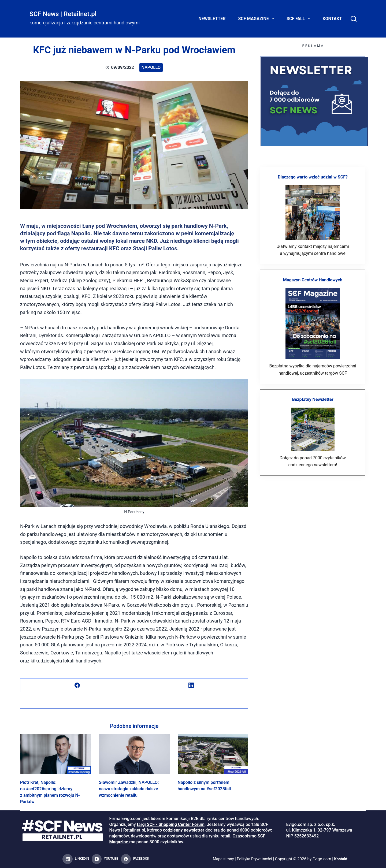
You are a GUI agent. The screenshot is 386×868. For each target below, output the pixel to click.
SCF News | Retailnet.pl (63, 14)
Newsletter (212, 19)
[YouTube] (105, 859)
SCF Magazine (257, 19)
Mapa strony (222, 859)
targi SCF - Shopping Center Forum (171, 824)
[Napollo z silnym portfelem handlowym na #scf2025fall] (213, 754)
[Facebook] (77, 685)
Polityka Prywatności (255, 859)
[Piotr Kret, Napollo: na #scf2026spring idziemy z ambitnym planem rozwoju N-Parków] (55, 754)
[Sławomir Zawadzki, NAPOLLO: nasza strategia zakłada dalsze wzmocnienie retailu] (134, 754)
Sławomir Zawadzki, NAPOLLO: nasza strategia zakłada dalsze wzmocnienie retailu (129, 789)
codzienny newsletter (184, 830)
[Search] (354, 19)
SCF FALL (299, 19)
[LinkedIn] (191, 685)
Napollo (151, 67)
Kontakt (332, 19)
